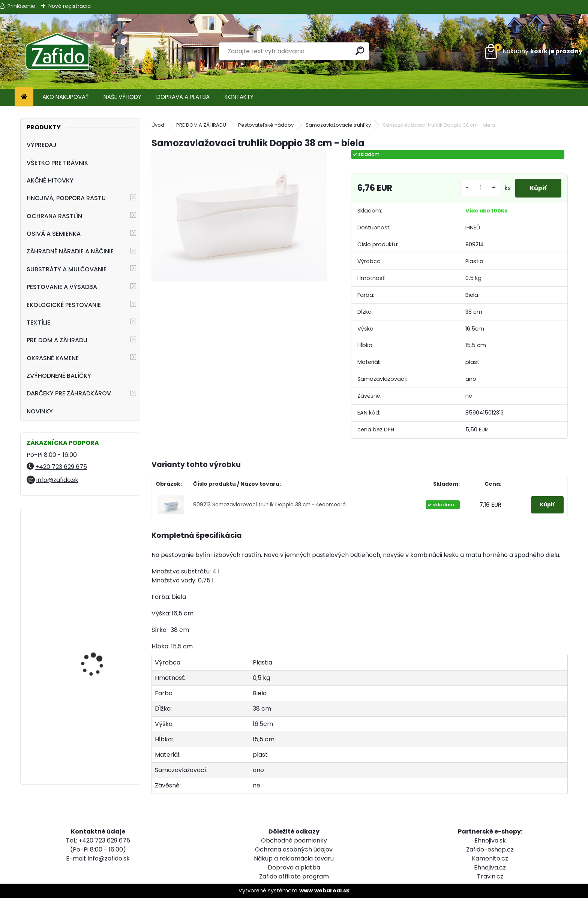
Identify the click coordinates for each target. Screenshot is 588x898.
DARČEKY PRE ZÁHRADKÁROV (69, 393)
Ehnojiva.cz (490, 867)
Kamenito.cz (490, 858)
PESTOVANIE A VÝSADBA (62, 287)
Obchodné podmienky (294, 840)
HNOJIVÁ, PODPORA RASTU (66, 198)
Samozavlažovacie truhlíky (338, 125)
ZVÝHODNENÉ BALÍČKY (59, 376)
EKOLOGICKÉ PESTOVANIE (64, 305)
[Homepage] (24, 97)
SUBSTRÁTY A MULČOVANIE (67, 269)
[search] (360, 51)
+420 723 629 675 (61, 467)
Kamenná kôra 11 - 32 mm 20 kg (98, 740)
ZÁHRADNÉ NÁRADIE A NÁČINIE (70, 251)
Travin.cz (490, 876)
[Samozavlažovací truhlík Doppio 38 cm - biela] (239, 216)
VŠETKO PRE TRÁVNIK (57, 163)
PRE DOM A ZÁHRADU (57, 340)
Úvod (158, 125)
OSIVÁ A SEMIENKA (54, 234)
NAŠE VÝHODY (122, 97)
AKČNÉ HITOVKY (50, 180)
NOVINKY (40, 411)
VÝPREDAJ (42, 145)
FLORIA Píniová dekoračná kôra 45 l (97, 547)
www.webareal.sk (324, 891)
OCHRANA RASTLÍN (54, 216)
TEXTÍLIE (38, 323)
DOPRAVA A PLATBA (183, 97)
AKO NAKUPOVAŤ (65, 97)
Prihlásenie (21, 6)
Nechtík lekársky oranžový (92, 631)
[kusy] (480, 188)
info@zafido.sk (57, 480)
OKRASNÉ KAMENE (53, 358)
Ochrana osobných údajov (294, 849)
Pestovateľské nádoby (266, 125)
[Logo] (57, 51)
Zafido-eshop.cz (490, 849)
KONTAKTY (239, 97)
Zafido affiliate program (294, 876)
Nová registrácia (70, 6)
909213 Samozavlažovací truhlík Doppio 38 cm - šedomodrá (269, 505)
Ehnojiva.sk (490, 840)
